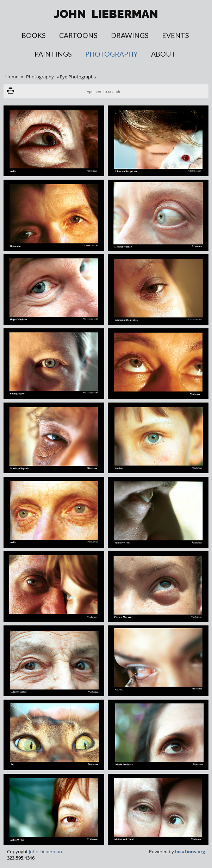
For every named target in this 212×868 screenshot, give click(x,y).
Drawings (130, 35)
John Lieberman (45, 851)
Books (34, 35)
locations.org (190, 851)
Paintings (53, 54)
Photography (111, 54)
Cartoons (78, 35)
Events (176, 35)
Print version (11, 91)
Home (12, 77)
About (163, 54)
